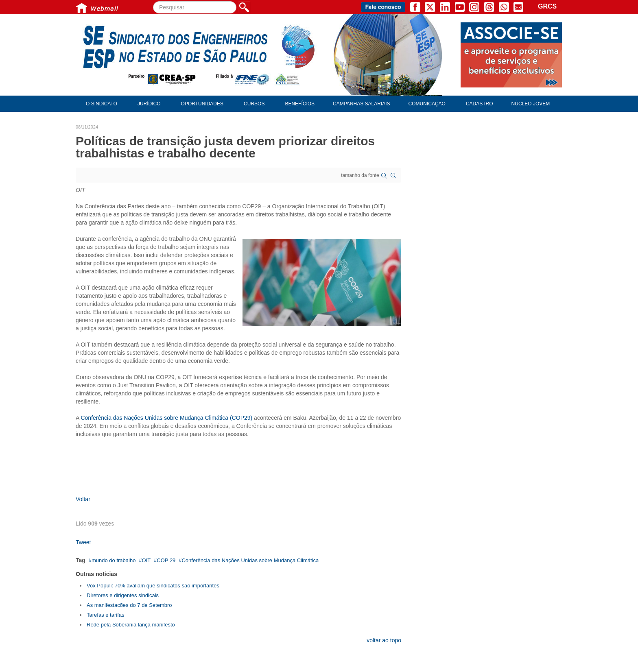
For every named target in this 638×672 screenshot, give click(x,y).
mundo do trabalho (114, 560)
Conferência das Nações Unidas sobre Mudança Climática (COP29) (166, 418)
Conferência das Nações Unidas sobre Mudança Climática (250, 560)
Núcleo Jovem (531, 104)
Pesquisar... (153, 1)
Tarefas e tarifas (106, 615)
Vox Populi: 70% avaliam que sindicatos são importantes (153, 586)
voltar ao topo (384, 640)
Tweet (83, 542)
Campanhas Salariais (361, 104)
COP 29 (166, 560)
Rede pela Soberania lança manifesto (131, 625)
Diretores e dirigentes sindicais (123, 595)
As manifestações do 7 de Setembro (129, 605)
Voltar (83, 499)
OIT (146, 560)
